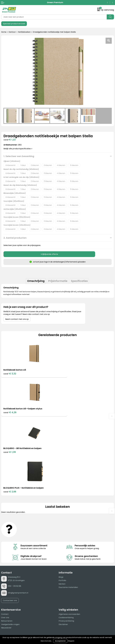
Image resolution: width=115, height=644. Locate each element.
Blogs (61, 499)
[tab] (36, 281)
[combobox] (54, 17)
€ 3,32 (10, 374)
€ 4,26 (66, 374)
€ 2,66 (66, 413)
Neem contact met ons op (17, 319)
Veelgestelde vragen (10, 546)
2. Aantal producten (15, 238)
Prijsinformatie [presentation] (58, 281)
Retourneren (7, 543)
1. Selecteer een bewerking (19, 156)
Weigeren (71, 641)
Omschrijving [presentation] (36, 281)
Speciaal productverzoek (14, 24)
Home (4, 32)
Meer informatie (46, 641)
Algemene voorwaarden (69, 536)
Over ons (5, 539)
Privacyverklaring (66, 543)
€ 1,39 (10, 413)
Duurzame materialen (68, 509)
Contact (5, 536)
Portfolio (62, 502)
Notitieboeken (24, 32)
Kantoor (12, 32)
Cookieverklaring (66, 539)
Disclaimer (63, 546)
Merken (62, 506)
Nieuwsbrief (6, 549)
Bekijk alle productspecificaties (18, 149)
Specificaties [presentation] (79, 281)
